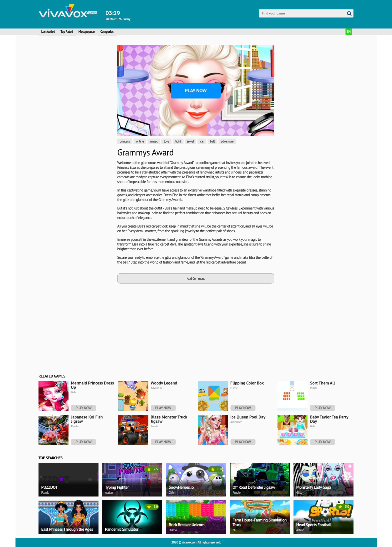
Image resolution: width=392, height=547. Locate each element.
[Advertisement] (76, 120)
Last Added (48, 32)
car (202, 141)
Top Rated (67, 32)
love (166, 141)
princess (125, 141)
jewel (191, 141)
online (140, 141)
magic (154, 141)
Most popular (87, 32)
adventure (227, 141)
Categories (107, 32)
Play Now (196, 90)
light (178, 141)
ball (212, 141)
